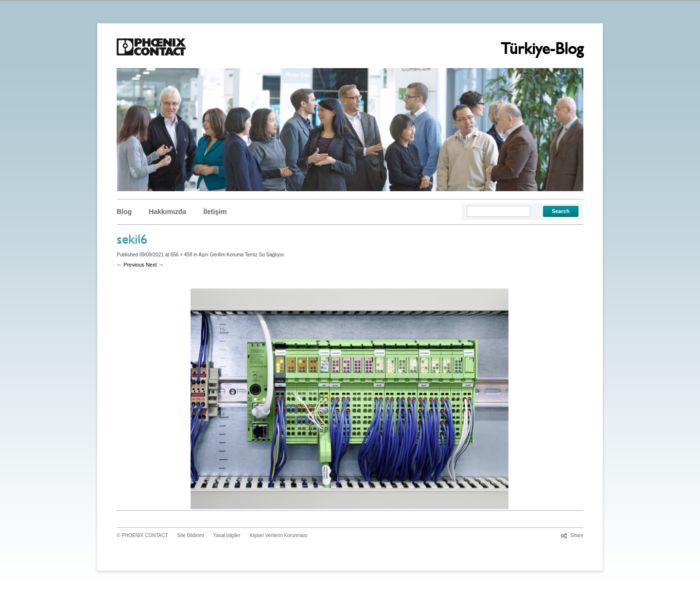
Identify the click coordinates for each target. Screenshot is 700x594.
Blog (124, 212)
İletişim (215, 212)
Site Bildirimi (191, 535)
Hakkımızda (167, 212)
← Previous (131, 265)
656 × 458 (182, 255)
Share (577, 535)
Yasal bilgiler (227, 535)
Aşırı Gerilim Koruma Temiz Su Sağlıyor (241, 255)
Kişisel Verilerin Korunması (279, 535)
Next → (155, 265)
